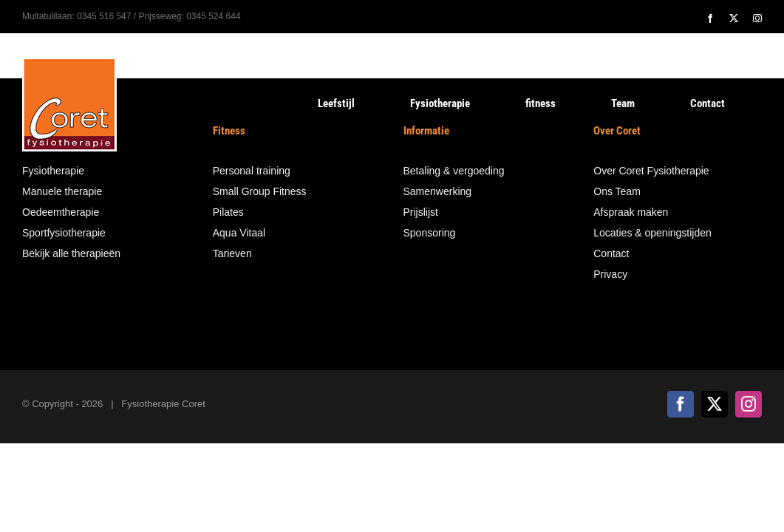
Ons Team (617, 191)
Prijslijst (421, 212)
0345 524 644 (213, 16)
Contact (611, 253)
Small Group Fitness (260, 191)
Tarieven (232, 253)
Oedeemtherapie (61, 212)
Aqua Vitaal (239, 233)
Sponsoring (430, 233)
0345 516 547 (104, 16)
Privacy (610, 274)
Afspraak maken (631, 212)
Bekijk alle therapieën (71, 253)
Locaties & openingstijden (652, 233)
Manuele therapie (62, 191)
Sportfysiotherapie (64, 233)
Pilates (228, 212)
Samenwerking (438, 191)
